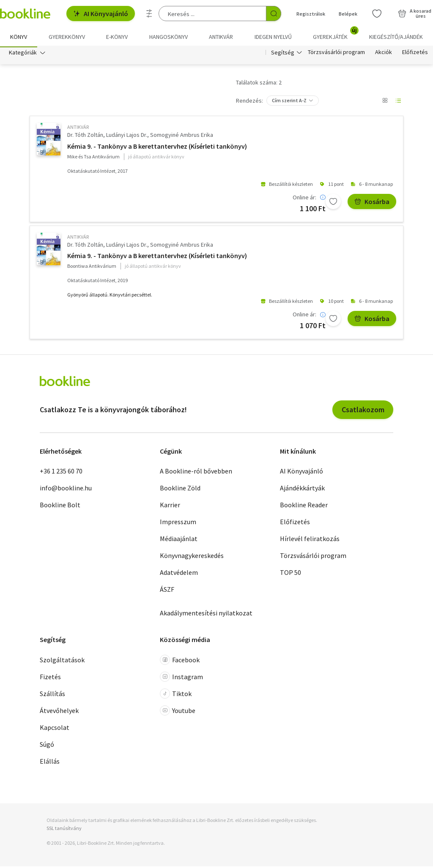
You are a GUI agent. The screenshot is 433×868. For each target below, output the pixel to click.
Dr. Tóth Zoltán (85, 136)
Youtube (178, 712)
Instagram (181, 678)
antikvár (78, 129)
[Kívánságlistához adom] (333, 203)
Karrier (170, 506)
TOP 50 (290, 574)
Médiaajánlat (179, 540)
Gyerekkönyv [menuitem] (67, 37)
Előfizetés (415, 54)
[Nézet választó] (385, 102)
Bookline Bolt (60, 506)
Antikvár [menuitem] (221, 37)
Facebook (180, 661)
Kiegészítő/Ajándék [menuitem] (396, 37)
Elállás (50, 763)
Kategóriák (23, 54)
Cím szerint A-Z (289, 102)
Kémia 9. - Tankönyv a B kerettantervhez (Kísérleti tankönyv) (157, 148)
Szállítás (52, 695)
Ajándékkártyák (302, 490)
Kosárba (372, 203)
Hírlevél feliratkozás (310, 540)
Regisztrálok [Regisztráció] (311, 14)
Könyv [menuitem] (19, 37)
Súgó (47, 746)
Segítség (283, 54)
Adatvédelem (179, 574)
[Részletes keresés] (149, 14)
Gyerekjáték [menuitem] (335, 34)
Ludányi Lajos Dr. (127, 136)
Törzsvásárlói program (336, 54)
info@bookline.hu (66, 490)
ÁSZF (167, 591)
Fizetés (50, 678)
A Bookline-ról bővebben (196, 473)
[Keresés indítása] (274, 14)
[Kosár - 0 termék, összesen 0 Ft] (415, 14)
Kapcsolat (55, 729)
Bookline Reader (304, 506)
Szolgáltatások (62, 661)
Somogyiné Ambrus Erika (182, 136)
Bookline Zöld (180, 490)
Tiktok (176, 695)
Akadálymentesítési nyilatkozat (206, 615)
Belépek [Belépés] (348, 14)
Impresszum (178, 523)
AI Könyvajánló (101, 14)
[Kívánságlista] (377, 14)
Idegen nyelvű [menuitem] (273, 37)
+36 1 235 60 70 (61, 473)
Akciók (384, 54)
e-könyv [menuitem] (117, 37)
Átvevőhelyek (59, 712)
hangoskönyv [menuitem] (169, 37)
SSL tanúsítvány (64, 830)
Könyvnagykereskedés (192, 557)
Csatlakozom (363, 411)
